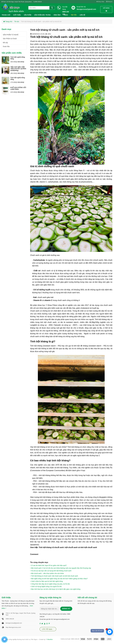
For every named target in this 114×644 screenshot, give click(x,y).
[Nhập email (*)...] (50, 609)
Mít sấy (5, 43)
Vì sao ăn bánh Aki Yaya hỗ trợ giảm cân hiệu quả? (48, 565)
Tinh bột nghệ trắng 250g (18, 78)
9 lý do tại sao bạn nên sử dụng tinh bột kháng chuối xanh (51, 571)
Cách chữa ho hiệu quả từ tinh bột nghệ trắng (46, 581)
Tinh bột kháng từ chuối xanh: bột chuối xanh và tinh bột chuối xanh (54, 576)
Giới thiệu (17, 15)
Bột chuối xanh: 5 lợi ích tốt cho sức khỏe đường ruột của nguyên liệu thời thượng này (61, 568)
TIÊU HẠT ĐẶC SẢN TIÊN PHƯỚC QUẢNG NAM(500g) (18, 69)
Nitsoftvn (50, 639)
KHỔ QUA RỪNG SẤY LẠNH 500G (18, 88)
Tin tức (17, 22)
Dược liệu (6, 46)
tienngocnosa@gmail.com (86, 9)
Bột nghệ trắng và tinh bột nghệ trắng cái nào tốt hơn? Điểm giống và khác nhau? (59, 579)
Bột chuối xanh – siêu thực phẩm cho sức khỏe (47, 573)
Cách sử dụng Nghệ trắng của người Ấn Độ (46, 586)
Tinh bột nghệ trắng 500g (18, 58)
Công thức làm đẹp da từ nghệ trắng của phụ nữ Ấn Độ (50, 584)
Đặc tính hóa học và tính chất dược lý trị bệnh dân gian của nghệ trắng (55, 589)
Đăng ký (109, 2)
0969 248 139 (66, 13)
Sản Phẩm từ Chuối (10, 39)
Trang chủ (6, 15)
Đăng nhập (100, 2)
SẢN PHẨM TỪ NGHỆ (11, 35)
